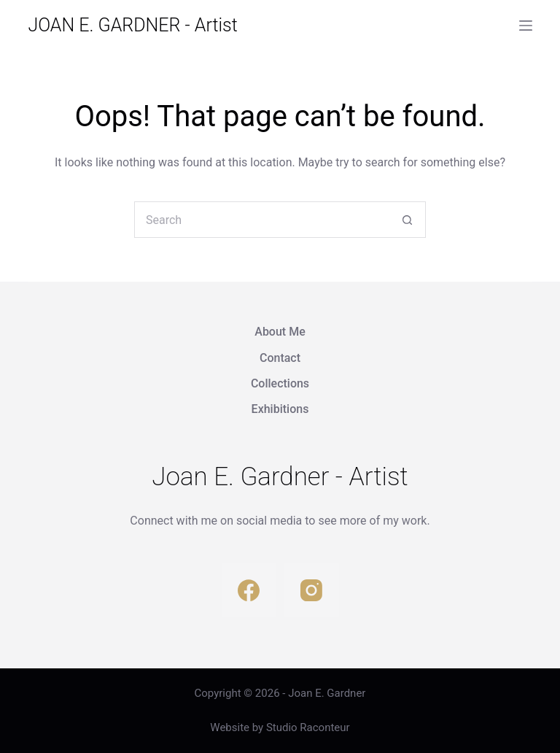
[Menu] (526, 26)
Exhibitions (280, 409)
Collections (280, 383)
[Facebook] (249, 590)
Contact (280, 358)
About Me (280, 332)
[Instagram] (312, 590)
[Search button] (408, 220)
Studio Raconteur (308, 727)
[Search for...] (262, 220)
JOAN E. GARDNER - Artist (132, 25)
